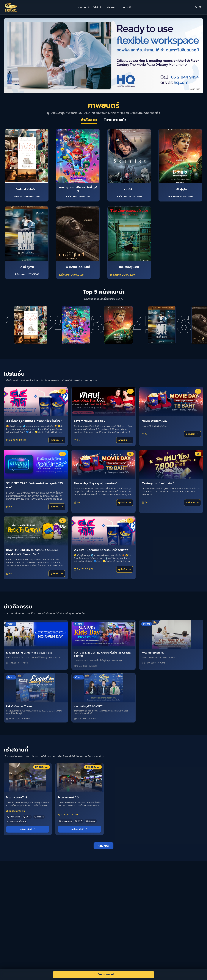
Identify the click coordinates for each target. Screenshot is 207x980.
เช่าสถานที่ (125, 7)
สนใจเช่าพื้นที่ (28, 846)
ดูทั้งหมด (103, 862)
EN (198, 7)
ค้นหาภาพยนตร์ (104, 975)
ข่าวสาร (111, 7)
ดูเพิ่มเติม (57, 456)
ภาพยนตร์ (83, 7)
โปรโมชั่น (98, 7)
